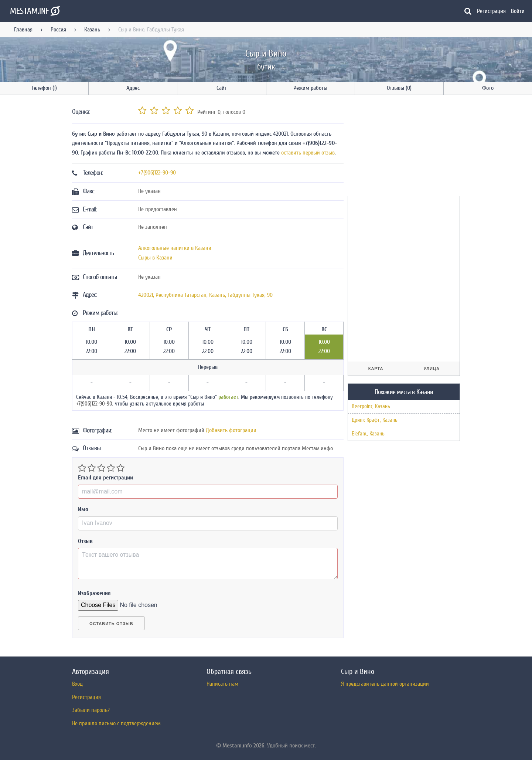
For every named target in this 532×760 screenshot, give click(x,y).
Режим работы (310, 88)
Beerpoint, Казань (371, 406)
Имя (83, 509)
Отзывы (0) (399, 88)
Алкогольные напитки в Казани (175, 248)
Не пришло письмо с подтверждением (116, 723)
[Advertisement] (403, 147)
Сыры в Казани (155, 258)
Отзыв (85, 541)
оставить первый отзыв (308, 153)
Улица (432, 369)
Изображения (94, 593)
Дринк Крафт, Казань (375, 420)
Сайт (222, 88)
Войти (518, 11)
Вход (77, 684)
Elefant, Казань (368, 434)
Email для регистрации (105, 478)
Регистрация (491, 11)
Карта (376, 369)
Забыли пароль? (91, 710)
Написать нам (222, 684)
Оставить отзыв (111, 624)
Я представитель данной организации (385, 684)
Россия (58, 30)
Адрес (133, 88)
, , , (205, 295)
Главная (23, 30)
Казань (92, 30)
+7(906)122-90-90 (157, 173)
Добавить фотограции (231, 430)
